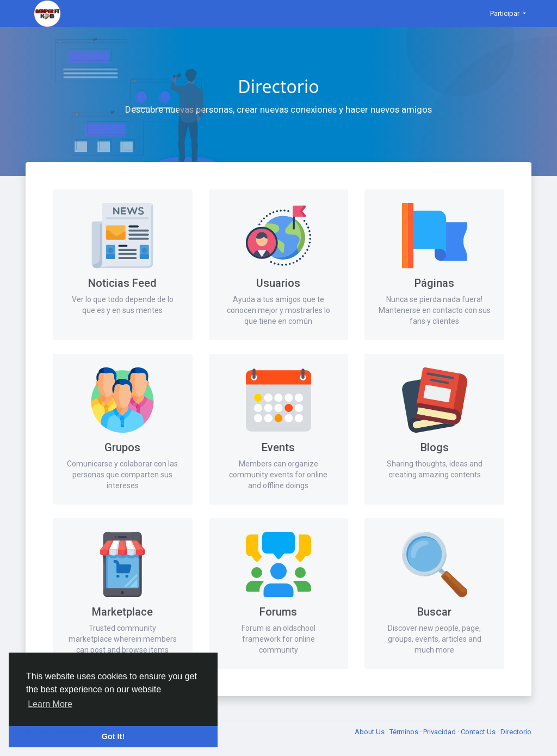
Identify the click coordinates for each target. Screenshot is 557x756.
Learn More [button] (50, 704)
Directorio (516, 732)
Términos (405, 732)
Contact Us (479, 732)
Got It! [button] (113, 736)
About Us (370, 732)
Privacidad (440, 732)
